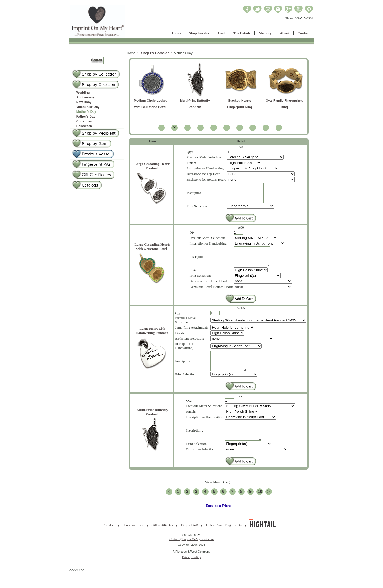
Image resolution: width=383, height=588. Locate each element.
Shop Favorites (133, 541)
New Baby (84, 102)
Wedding (83, 93)
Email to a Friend (219, 522)
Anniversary (86, 97)
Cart (221, 33)
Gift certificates (162, 541)
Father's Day (86, 117)
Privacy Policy (191, 573)
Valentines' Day (88, 107)
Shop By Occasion (155, 53)
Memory (265, 33)
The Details (242, 33)
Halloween (84, 126)
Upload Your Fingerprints (224, 541)
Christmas (84, 121)
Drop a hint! (190, 541)
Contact (304, 33)
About (285, 33)
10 (260, 508)
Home (176, 33)
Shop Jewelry (199, 33)
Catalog (109, 541)
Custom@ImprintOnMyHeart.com (191, 555)
